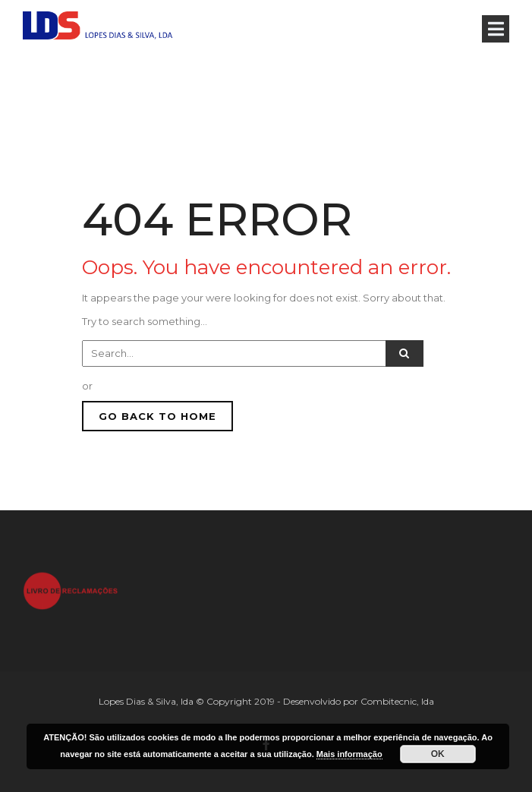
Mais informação (349, 754)
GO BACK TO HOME (157, 416)
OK (438, 754)
